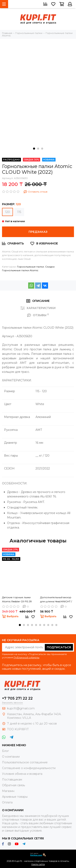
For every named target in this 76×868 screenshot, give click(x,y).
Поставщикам (12, 780)
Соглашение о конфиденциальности (29, 768)
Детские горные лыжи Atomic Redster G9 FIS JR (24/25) (17, 600)
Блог (5, 751)
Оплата (7, 802)
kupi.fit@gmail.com (21, 708)
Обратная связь (13, 785)
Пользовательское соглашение (25, 762)
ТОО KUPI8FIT (18, 729)
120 (7, 212)
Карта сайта (38, 864)
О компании (11, 757)
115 (19, 212)
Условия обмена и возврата (22, 774)
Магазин (8, 791)
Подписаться (59, 647)
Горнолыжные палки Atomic (20, 270)
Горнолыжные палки (31, 267)
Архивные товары (15, 797)
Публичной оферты (26, 657)
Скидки (50, 267)
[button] (34, 149)
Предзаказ (38, 232)
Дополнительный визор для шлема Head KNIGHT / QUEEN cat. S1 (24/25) (56, 600)
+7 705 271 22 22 (17, 698)
